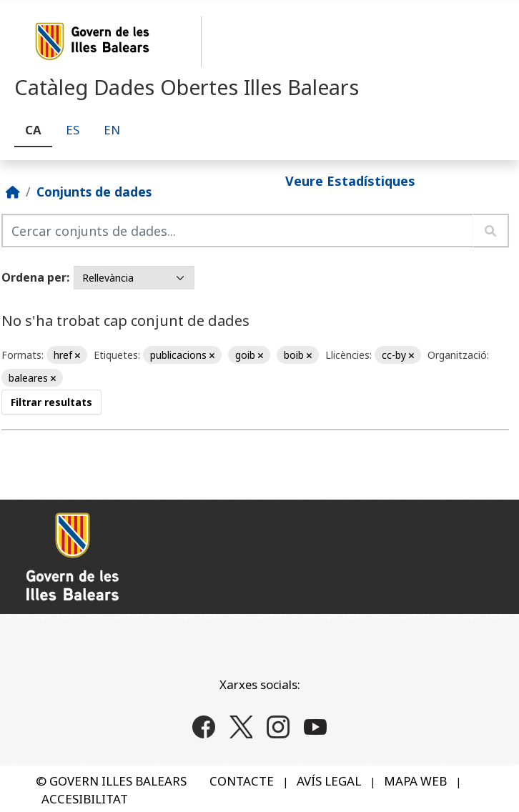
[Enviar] (491, 231)
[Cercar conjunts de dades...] (237, 231)
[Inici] (13, 192)
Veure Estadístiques (350, 181)
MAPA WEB (415, 781)
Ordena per (34, 277)
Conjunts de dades (94, 192)
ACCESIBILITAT (85, 799)
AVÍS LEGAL (329, 781)
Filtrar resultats (51, 402)
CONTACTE (242, 781)
